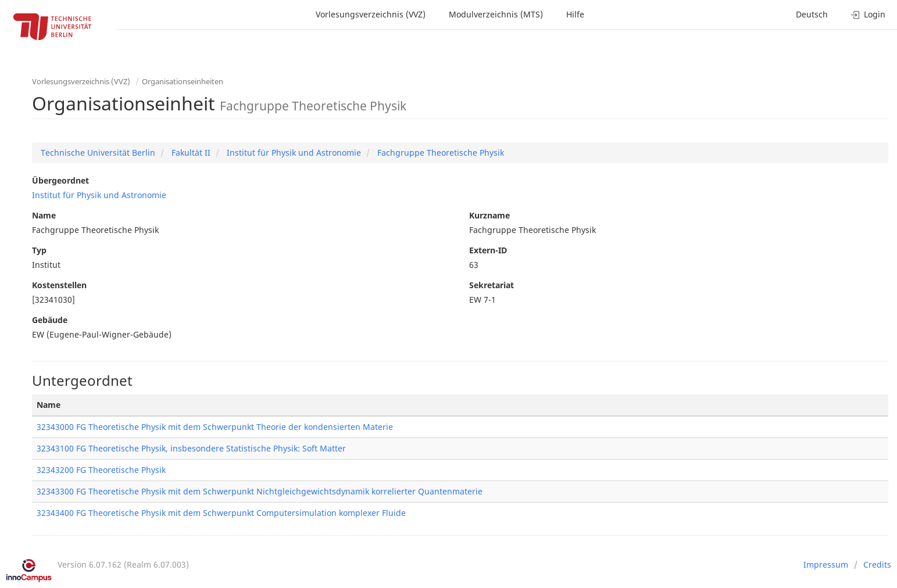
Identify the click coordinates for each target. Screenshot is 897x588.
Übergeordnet (60, 180)
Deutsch (812, 14)
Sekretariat (492, 285)
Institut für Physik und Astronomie (293, 153)
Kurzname (489, 215)
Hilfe (575, 14)
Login (868, 14)
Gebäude (50, 320)
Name (44, 215)
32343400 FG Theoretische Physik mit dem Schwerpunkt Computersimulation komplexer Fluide (221, 513)
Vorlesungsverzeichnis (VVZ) (371, 14)
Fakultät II (190, 153)
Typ (39, 250)
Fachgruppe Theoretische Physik (439, 153)
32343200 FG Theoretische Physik (101, 470)
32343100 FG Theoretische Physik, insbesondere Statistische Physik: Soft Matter (191, 448)
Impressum (826, 564)
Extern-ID (488, 250)
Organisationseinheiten (183, 81)
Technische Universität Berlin (98, 153)
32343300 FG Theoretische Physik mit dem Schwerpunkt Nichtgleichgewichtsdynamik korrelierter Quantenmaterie (260, 491)
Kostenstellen (59, 285)
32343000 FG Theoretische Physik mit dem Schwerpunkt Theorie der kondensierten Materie (215, 427)
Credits (877, 564)
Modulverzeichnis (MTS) (496, 14)
